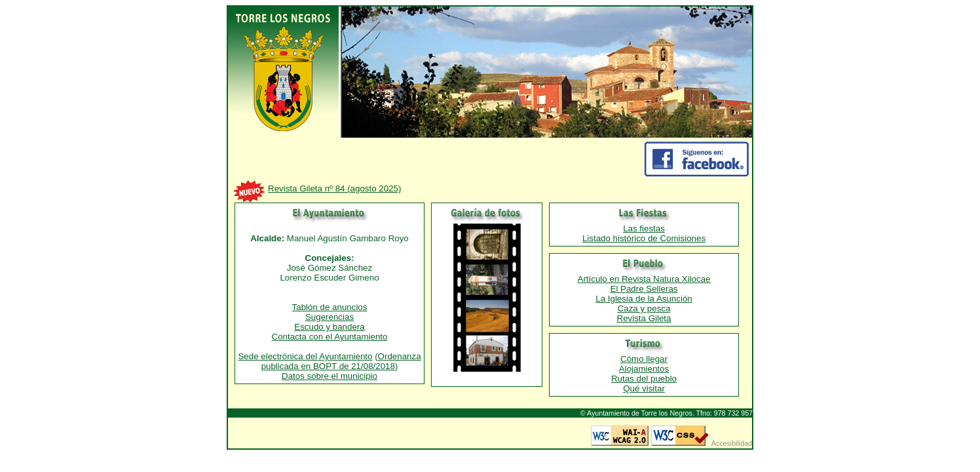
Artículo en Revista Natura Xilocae (644, 279)
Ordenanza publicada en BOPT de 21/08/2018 (341, 361)
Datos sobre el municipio (330, 376)
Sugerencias (330, 317)
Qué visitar (644, 388)
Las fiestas (644, 228)
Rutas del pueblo (644, 379)
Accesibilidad (732, 443)
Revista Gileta (644, 318)
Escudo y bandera (329, 327)
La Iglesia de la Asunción (644, 299)
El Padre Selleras (644, 289)
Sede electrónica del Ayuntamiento (305, 356)
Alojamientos (644, 369)
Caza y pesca (644, 308)
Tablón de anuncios (330, 307)
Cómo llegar (644, 359)
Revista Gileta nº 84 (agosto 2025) (334, 188)
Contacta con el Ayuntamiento (330, 337)
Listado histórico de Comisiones (644, 238)
